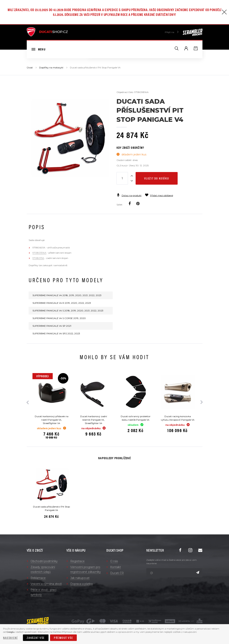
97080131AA (39, 253)
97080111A (38, 258)
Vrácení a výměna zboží (46, 584)
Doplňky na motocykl (51, 67)
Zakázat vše (36, 638)
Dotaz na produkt (129, 195)
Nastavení (10, 638)
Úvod (30, 67)
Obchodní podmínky (44, 561)
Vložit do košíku (157, 178)
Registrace (77, 561)
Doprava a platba (81, 584)
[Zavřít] (224, 13)
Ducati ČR (117, 573)
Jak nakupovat (80, 578)
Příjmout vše (63, 638)
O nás (114, 561)
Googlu (10, 632)
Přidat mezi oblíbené (159, 195)
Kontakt (116, 567)
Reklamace (38, 578)
